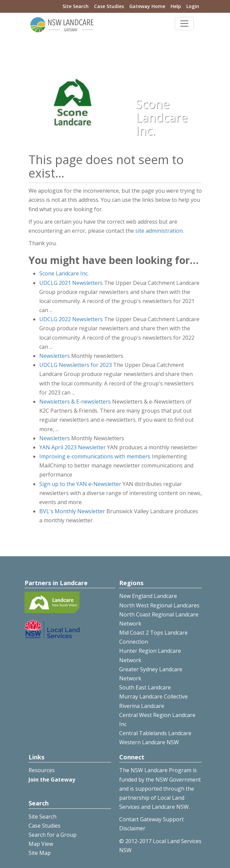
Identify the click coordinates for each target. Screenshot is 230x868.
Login (193, 6)
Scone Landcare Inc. (64, 273)
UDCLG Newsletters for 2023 (76, 365)
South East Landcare (145, 687)
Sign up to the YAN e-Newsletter (80, 484)
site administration (159, 231)
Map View (41, 844)
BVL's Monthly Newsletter (72, 511)
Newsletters (55, 356)
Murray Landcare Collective (153, 696)
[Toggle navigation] (184, 24)
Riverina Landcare (142, 706)
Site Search (76, 6)
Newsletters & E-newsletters (75, 402)
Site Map (40, 853)
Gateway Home (147, 6)
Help (176, 6)
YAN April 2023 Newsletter (73, 447)
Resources (42, 770)
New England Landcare (148, 596)
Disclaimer (132, 828)
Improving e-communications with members (95, 456)
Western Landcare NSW (149, 742)
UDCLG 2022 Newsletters (71, 319)
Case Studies (109, 6)
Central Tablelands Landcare (155, 733)
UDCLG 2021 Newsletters (71, 283)
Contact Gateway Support (151, 819)
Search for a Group (53, 835)
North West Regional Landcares (159, 605)
